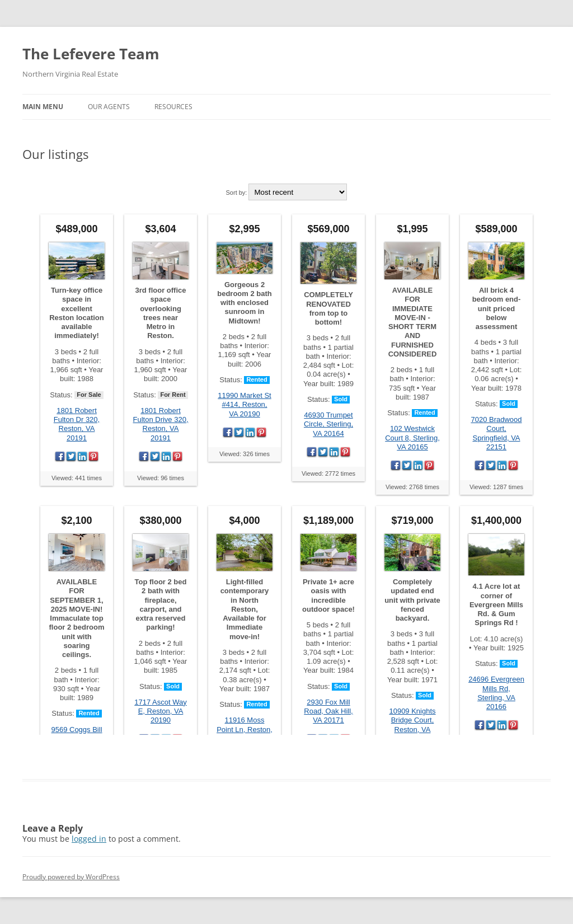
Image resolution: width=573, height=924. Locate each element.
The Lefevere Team (91, 54)
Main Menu (43, 107)
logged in (89, 839)
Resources (173, 107)
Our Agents (109, 107)
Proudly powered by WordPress (71, 877)
